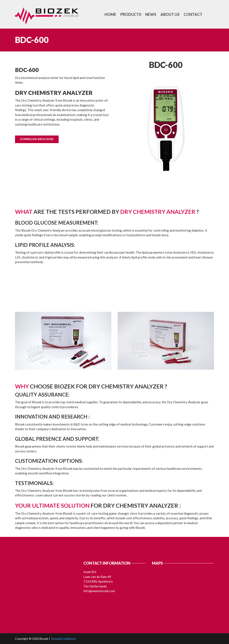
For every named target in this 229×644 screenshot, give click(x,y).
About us (170, 14)
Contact (193, 14)
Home (110, 14)
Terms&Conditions (63, 639)
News (151, 14)
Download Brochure (37, 139)
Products (131, 14)
